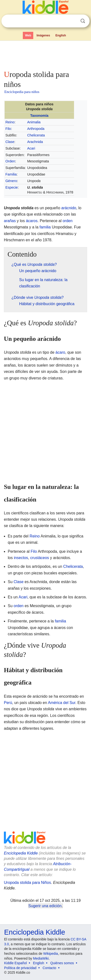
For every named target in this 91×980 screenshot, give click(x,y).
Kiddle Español (15, 963)
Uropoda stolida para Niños (27, 883)
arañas (10, 221)
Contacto (50, 968)
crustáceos (40, 558)
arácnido (69, 208)
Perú (8, 703)
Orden (10, 161)
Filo (8, 129)
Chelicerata (36, 135)
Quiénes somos (62, 963)
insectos (21, 558)
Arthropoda (36, 129)
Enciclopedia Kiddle (21, 853)
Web (28, 35)
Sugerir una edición (45, 906)
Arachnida (35, 142)
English (61, 35)
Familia (11, 174)
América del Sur (62, 703)
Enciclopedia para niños (22, 92)
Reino (10, 122)
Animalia (34, 122)
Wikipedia (51, 954)
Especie (12, 187)
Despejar (73, 21)
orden (68, 221)
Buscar (83, 21)
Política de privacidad (20, 968)
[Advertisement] (45, 54)
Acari (31, 148)
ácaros (32, 221)
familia (45, 227)
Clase (10, 142)
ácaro (60, 352)
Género (11, 181)
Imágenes (43, 35)
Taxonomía (39, 116)
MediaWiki (41, 958)
